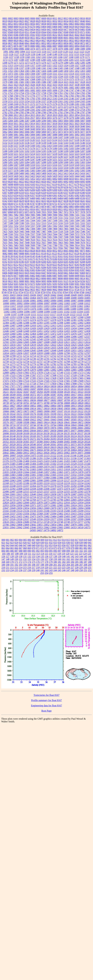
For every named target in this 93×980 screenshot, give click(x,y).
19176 (33, 414)
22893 (53, 503)
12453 (53, 331)
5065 (22, 132)
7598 (66, 237)
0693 (77, 38)
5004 (66, 121)
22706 (6, 497)
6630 (27, 201)
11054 (53, 306)
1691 (27, 90)
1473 (10, 74)
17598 (74, 381)
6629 (22, 201)
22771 (40, 500)
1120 (65, 52)
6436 (49, 198)
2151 (10, 101)
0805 (88, 38)
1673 (33, 88)
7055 (44, 212)
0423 (10, 29)
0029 (38, 21)
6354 (16, 195)
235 (16, 570)
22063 (13, 480)
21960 (13, 478)
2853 (72, 115)
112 (34, 554)
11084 (53, 309)
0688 (49, 38)
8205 (66, 262)
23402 (60, 514)
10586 (26, 301)
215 (25, 567)
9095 (44, 281)
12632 (33, 348)
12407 (13, 326)
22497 (13, 492)
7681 (10, 245)
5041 (88, 126)
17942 (6, 386)
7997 (83, 248)
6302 (66, 190)
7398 (49, 229)
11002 (60, 303)
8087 (16, 254)
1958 (44, 99)
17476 (13, 381)
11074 (26, 309)
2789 (44, 112)
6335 (55, 193)
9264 (10, 284)
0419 (77, 27)
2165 (83, 101)
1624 (22, 85)
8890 (44, 278)
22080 (26, 480)
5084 (33, 135)
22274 (47, 486)
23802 (13, 525)
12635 (53, 348)
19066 (6, 411)
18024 (47, 386)
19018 (47, 409)
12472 (53, 334)
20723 (60, 450)
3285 (16, 121)
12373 (26, 320)
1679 (60, 88)
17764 (40, 384)
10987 (74, 301)
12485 (47, 337)
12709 (13, 356)
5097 (11, 137)
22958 (19, 505)
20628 (81, 447)
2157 (44, 101)
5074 (66, 132)
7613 (49, 240)
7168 (55, 220)
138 (55, 556)
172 (21, 562)
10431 (6, 295)
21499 (40, 464)
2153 (22, 101)
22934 (81, 503)
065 (12, 548)
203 (64, 565)
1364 (22, 71)
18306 (53, 392)
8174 (27, 259)
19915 (26, 428)
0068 (10, 27)
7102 (83, 215)
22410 (26, 489)
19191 (47, 414)
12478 (87, 334)
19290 (6, 417)
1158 (16, 57)
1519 (10, 76)
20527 (6, 444)
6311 (27, 193)
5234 (49, 157)
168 (3, 562)
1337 (22, 68)
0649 (22, 38)
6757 (88, 204)
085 (8, 551)
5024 (83, 124)
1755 (27, 93)
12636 (60, 348)
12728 (87, 356)
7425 (5, 231)
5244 (16, 159)
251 (85, 570)
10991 (13, 303)
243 (51, 570)
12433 (67, 328)
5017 (49, 124)
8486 (49, 276)
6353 (10, 195)
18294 (40, 392)
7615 (60, 240)
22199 (33, 483)
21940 (87, 475)
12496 (74, 337)
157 (47, 559)
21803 (33, 469)
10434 (19, 295)
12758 (47, 361)
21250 (6, 458)
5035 (55, 126)
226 (68, 567)
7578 (5, 237)
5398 (10, 173)
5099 (16, 137)
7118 (16, 218)
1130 (33, 54)
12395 (47, 323)
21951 (6, 478)
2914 (16, 118)
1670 (16, 88)
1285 (83, 63)
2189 (16, 107)
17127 (53, 373)
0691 (66, 38)
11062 (80, 306)
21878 (81, 472)
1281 (72, 63)
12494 (67, 337)
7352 (88, 226)
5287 (38, 162)
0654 (44, 38)
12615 (6, 345)
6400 (33, 198)
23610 (6, 522)
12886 (81, 370)
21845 (33, 472)
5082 (22, 135)
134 (38, 556)
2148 (83, 99)
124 (85, 554)
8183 (66, 259)
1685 (88, 88)
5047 (22, 129)
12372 (19, 320)
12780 (40, 364)
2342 (38, 110)
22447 (53, 489)
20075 (67, 431)
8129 (77, 254)
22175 (13, 483)
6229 (55, 187)
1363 (16, 71)
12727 (80, 356)
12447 (13, 331)
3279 (72, 118)
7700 (38, 245)
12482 (26, 337)
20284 (47, 439)
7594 (44, 237)
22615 (19, 494)
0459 (60, 29)
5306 (10, 165)
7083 (22, 215)
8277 (27, 267)
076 (60, 548)
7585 (16, 237)
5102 (33, 137)
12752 (19, 361)
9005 (77, 278)
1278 (55, 63)
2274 (72, 107)
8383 (33, 270)
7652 (38, 243)
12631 (26, 348)
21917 (67, 475)
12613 (80, 342)
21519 (60, 464)
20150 (19, 436)
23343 (19, 514)
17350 (6, 378)
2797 (83, 112)
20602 (26, 447)
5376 (5, 171)
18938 (6, 409)
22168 (6, 483)
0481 (83, 29)
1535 (66, 76)
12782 (53, 364)
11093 (13, 312)
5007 (83, 121)
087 (16, 551)
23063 (40, 508)
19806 (60, 425)
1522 (27, 76)
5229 (22, 157)
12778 (26, 364)
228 (77, 567)
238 (29, 570)
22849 (26, 503)
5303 (83, 162)
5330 (44, 168)
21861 (53, 472)
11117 (53, 314)
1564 (10, 79)
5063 (10, 132)
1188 (22, 60)
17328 (74, 375)
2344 (49, 110)
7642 (16, 243)
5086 (44, 135)
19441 (47, 420)
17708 (19, 384)
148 (8, 559)
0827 (44, 41)
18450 (87, 395)
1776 (33, 96)
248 (72, 570)
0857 (72, 43)
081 (81, 548)
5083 (27, 135)
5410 (49, 173)
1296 (88, 63)
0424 (16, 29)
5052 (49, 129)
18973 (13, 409)
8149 (44, 256)
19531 (87, 420)
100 (72, 551)
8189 (88, 259)
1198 (32, 60)
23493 (67, 516)
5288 (44, 162)
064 (8, 548)
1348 (77, 68)
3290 (44, 121)
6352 (5, 195)
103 (85, 551)
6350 (88, 193)
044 (12, 545)
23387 (47, 514)
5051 (44, 129)
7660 (49, 243)
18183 (87, 389)
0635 (60, 35)
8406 (5, 273)
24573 (87, 528)
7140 (38, 218)
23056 (33, 508)
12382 (81, 320)
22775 (47, 500)
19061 (74, 409)
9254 (77, 281)
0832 (72, 41)
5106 (55, 137)
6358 (38, 195)
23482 (47, 516)
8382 (27, 270)
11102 (67, 312)
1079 (60, 49)
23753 (74, 522)
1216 (82, 60)
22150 (74, 480)
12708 (6, 356)
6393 (10, 198)
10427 (88, 292)
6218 (88, 184)
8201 (49, 262)
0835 (88, 41)
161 (64, 559)
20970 (74, 453)
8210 (5, 265)
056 (64, 545)
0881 (38, 46)
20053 (40, 431)
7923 (44, 248)
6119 (55, 184)
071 (38, 548)
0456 (44, 29)
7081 (10, 215)
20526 (87, 442)
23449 (6, 516)
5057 (72, 129)
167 (90, 559)
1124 (87, 52)
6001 (49, 179)
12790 (13, 367)
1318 (38, 65)
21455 (67, 461)
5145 (77, 143)
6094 (77, 182)
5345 (83, 168)
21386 (19, 461)
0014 (71, 18)
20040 (19, 431)
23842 (33, 525)
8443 (33, 273)
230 (85, 567)
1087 (72, 49)
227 (72, 567)
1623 (16, 85)
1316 (27, 65)
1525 (44, 76)
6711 (16, 204)
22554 (60, 492)
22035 (74, 478)
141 (68, 556)
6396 (22, 198)
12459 (6, 334)
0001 (5, 18)
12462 (26, 334)
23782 (87, 522)
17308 (53, 375)
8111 (38, 254)
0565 (49, 32)
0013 (66, 18)
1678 (55, 88)
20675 (33, 450)
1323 (60, 65)
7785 (60, 245)
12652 (81, 350)
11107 (14, 314)
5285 (33, 162)
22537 (47, 492)
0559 (38, 32)
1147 (44, 54)
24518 (81, 528)
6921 (60, 209)
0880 (33, 46)
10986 (67, 301)
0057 (38, 24)
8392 (60, 270)
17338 (81, 375)
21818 (67, 469)
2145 (66, 99)
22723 (26, 497)
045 (16, 545)
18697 (60, 400)
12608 (47, 342)
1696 (55, 90)
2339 (22, 110)
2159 (55, 101)
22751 (87, 497)
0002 (10, 18)
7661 (55, 243)
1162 (38, 57)
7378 (16, 229)
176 (38, 562)
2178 (60, 104)
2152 (16, 101)
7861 (33, 248)
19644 (74, 422)
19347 (60, 417)
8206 (72, 262)
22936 (87, 503)
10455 (81, 295)
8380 (16, 270)
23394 (53, 514)
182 (64, 562)
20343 (87, 439)
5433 (60, 176)
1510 (49, 74)
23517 (6, 519)
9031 (16, 281)
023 (12, 543)
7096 (72, 215)
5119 (27, 140)
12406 (6, 326)
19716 (13, 425)
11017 (13, 306)
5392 (77, 171)
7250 (5, 226)
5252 (60, 159)
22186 (26, 483)
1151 (66, 54)
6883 (72, 207)
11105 (86, 312)
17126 (47, 373)
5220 (60, 154)
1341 (44, 68)
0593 (38, 35)
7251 (10, 226)
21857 (47, 472)
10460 (13, 298)
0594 (44, 35)
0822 (27, 41)
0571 (83, 32)
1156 (5, 57)
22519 (33, 492)
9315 (38, 287)
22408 (19, 489)
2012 (49, 99)
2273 (66, 107)
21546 (87, 464)
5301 (72, 162)
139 (60, 556)
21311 (67, 458)
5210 (10, 154)
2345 (55, 110)
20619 (53, 447)
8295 (49, 267)
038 (77, 543)
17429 (60, 378)
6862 (27, 207)
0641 (72, 35)
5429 (55, 176)
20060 (60, 431)
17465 (81, 378)
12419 (87, 326)
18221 (6, 392)
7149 (49, 218)
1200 (43, 60)
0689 (55, 38)
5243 (10, 159)
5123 (49, 140)
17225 (13, 375)
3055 (49, 118)
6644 (10, 204)
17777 (47, 384)
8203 (55, 262)
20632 (87, 447)
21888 (19, 475)
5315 (49, 165)
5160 (33, 146)
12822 (60, 367)
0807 (5, 41)
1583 (27, 82)
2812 (16, 115)
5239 (77, 157)
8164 (77, 256)
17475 (6, 381)
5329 (38, 168)
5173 (16, 148)
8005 (88, 248)
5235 (55, 157)
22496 (6, 492)
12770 (81, 361)
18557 (53, 397)
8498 (72, 276)
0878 (27, 46)
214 (21, 567)
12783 (60, 364)
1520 (16, 76)
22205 (40, 483)
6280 (10, 190)
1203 (60, 60)
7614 (55, 240)
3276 (55, 118)
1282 (77, 63)
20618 (47, 447)
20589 (6, 447)
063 (3, 548)
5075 (72, 132)
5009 (5, 124)
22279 (60, 486)
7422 (88, 229)
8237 (71, 265)
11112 (40, 314)
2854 (77, 115)
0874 (5, 46)
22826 (87, 500)
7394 (44, 229)
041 (90, 543)
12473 (60, 334)
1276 (44, 63)
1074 (33, 49)
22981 (53, 505)
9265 (16, 284)
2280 (16, 110)
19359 (74, 417)
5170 (88, 146)
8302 (55, 267)
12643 (19, 350)
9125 (66, 281)
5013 (27, 124)
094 (47, 551)
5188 (5, 151)
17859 (53, 384)
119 (63, 554)
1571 (49, 79)
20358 (19, 442)
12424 (26, 328)
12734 (26, 359)
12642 (13, 350)
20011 (6, 431)
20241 (87, 436)
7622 (83, 240)
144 (81, 556)
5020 (66, 124)
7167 (49, 220)
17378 (13, 378)
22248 (13, 486)
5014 (33, 124)
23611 (13, 522)
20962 (67, 453)
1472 (5, 74)
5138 (38, 143)
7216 (60, 223)
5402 (33, 173)
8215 (33, 265)
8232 (66, 265)
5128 (77, 140)
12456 (74, 331)
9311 (22, 287)
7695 (22, 245)
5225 (88, 154)
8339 (66, 267)
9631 (71, 287)
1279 (60, 63)
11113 (46, 314)
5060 (83, 129)
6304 (77, 190)
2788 (38, 112)
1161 (33, 57)
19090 (47, 411)
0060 (55, 24)
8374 (88, 267)
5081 (16, 135)
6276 (77, 187)
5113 (88, 137)
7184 (77, 220)
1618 (83, 82)
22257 (26, 486)
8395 (77, 270)
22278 (53, 486)
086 (12, 551)
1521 (22, 76)
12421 (13, 328)
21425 (40, 461)
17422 (47, 378)
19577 (13, 422)
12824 (74, 367)
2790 (49, 112)
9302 (83, 284)
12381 (74, 320)
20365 (26, 442)
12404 (87, 323)
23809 (26, 525)
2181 (77, 104)
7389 (38, 229)
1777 (38, 96)
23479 (40, 516)
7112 (10, 218)
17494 (19, 381)
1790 (22, 99)
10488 (67, 298)
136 (47, 556)
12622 (53, 345)
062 (90, 545)
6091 (60, 182)
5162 (44, 146)
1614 (60, 82)
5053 (55, 129)
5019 (60, 124)
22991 (67, 505)
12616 (13, 345)
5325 (16, 168)
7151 (60, 218)
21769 (13, 469)
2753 (77, 110)
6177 (71, 184)
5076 (77, 132)
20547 (40, 444)
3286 (22, 121)
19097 (53, 411)
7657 (44, 243)
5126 (66, 140)
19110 (67, 411)
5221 (66, 154)
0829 (55, 41)
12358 (19, 317)
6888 (5, 209)
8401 (88, 270)
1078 (55, 49)
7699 (33, 245)
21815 (60, 469)
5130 (82, 140)
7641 (10, 243)
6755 (77, 204)
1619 (88, 82)
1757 (38, 93)
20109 (26, 433)
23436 (87, 514)
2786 (27, 112)
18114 (60, 389)
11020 (33, 306)
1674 (38, 88)
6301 (60, 190)
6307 (5, 193)
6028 (55, 182)
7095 (66, 215)
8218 (49, 265)
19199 (53, 414)
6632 (38, 201)
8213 (21, 265)
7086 (38, 215)
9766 (76, 292)
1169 (77, 57)
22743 (74, 497)
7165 (38, 220)
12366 (67, 317)
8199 (38, 262)
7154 (77, 218)
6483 (55, 198)
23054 (26, 508)
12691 (53, 353)
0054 (22, 24)
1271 (16, 63)
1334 (5, 68)
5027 (10, 126)
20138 (87, 433)
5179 (49, 148)
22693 (81, 494)
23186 (47, 511)
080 (77, 548)
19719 (19, 425)
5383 (33, 171)
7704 (44, 245)
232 (3, 570)
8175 (33, 259)
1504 (33, 74)
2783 (10, 112)
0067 (5, 27)
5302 (77, 162)
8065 (66, 251)
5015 (38, 124)
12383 (87, 320)
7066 (55, 212)
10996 (40, 303)
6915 (27, 209)
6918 (44, 209)
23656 (19, 522)
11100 (53, 312)
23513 (87, 516)
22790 (60, 500)
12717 (46, 356)
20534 (26, 444)
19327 (40, 417)
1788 (10, 99)
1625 (27, 85)
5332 (55, 168)
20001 (81, 428)
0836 (5, 43)
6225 (33, 187)
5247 (33, 159)
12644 (26, 350)
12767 (60, 361)
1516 (83, 74)
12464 (33, 334)
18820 (81, 403)
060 (81, 545)
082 (85, 548)
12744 (60, 359)
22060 (6, 480)
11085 (60, 309)
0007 (38, 18)
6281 (16, 190)
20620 (60, 447)
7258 (38, 226)
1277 (49, 63)
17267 (33, 375)
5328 (33, 168)
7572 (77, 234)
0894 (77, 46)
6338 (71, 193)
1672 (27, 88)
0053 (16, 24)
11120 (66, 314)
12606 (33, 342)
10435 (26, 295)
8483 (38, 276)
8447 (44, 273)
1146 (38, 54)
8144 (27, 256)
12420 (6, 328)
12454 (60, 331)
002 (12, 540)
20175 (40, 436)
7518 (60, 231)
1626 (33, 85)
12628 (6, 348)
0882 (44, 46)
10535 (19, 301)
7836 (88, 245)
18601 (81, 397)
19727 (26, 425)
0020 (10, 21)
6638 (66, 201)
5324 (10, 168)
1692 (33, 90)
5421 (22, 176)
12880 (40, 370)
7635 (5, 243)
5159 (27, 146)
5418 (5, 176)
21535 (81, 464)
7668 (77, 243)
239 (34, 570)
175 (34, 562)
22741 (67, 497)
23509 (81, 516)
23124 (19, 511)
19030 (53, 409)
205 (72, 565)
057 (68, 545)
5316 (55, 165)
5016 (44, 124)
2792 (60, 112)
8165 (83, 256)
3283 (5, 121)
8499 (77, 276)
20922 (40, 453)
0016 (83, 18)
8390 (49, 270)
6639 (72, 201)
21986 (53, 478)
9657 (38, 290)
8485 (44, 276)
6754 (71, 204)
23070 (53, 508)
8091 (27, 254)
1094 (22, 52)
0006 (33, 18)
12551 (53, 339)
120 (68, 554)
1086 (66, 49)
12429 (47, 328)
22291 (67, 486)
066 (16, 548)
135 (42, 556)
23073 (67, 508)
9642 (5, 290)
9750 (10, 292)
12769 (74, 361)
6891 (16, 209)
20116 (40, 433)
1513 (66, 74)
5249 (44, 159)
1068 (27, 49)
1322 (55, 65)
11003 (67, 303)
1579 (5, 82)
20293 (53, 439)
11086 (67, 309)
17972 (19, 386)
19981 (60, 428)
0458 (55, 29)
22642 (40, 494)
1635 (66, 85)
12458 (87, 331)
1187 (16, 60)
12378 (53, 320)
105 (4, 554)
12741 (47, 359)
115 (46, 554)
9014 (83, 278)
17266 (26, 375)
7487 (44, 231)
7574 (83, 234)
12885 (74, 370)
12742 (53, 359)
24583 (33, 530)
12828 (13, 370)
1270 (10, 63)
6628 (16, 201)
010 (47, 540)
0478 (72, 29)
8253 (10, 267)
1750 (88, 90)
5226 (5, 157)
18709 (67, 400)
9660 (49, 290)
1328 (83, 65)
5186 (83, 148)
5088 (55, 135)
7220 (71, 223)
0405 (49, 27)
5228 (16, 157)
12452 (47, 331)
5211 (16, 154)
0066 (88, 24)
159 (55, 559)
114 (42, 554)
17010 (19, 373)
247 (68, 570)
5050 (38, 129)
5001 (49, 121)
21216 (87, 456)
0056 (33, 24)
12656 (19, 353)
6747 (33, 204)
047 (25, 545)
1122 (76, 52)
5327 (27, 168)
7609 (27, 240)
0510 (22, 32)
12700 (67, 353)
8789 (16, 278)
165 (81, 559)
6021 (16, 182)
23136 (26, 511)
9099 (55, 281)
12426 (33, 328)
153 (29, 559)
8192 (5, 262)
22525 (40, 492)
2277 (88, 107)
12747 (74, 359)
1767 (5, 96)
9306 (16, 287)
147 (3, 559)
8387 (44, 270)
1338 (27, 68)
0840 (22, 43)
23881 (81, 525)
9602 (60, 287)
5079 (5, 135)
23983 (60, 528)
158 (51, 559)
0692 (72, 38)
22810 (81, 500)
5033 (44, 126)
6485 (66, 198)
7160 (22, 220)
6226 (38, 187)
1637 (72, 85)
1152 (71, 54)
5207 (83, 151)
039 (81, 543)
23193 (53, 511)
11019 (26, 306)
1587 (49, 82)
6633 (44, 201)
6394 (16, 198)
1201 (49, 60)
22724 (33, 497)
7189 (16, 223)
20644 (13, 450)
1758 (44, 93)
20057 (46, 431)
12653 (87, 350)
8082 (5, 254)
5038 (72, 126)
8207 (77, 262)
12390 (33, 323)
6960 (83, 209)
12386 (19, 323)
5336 (72, 168)
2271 (55, 107)
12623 (60, 345)
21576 (13, 467)
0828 (49, 41)
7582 (10, 237)
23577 (53, 519)
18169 (80, 389)
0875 (10, 46)
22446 (47, 489)
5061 (88, 129)
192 (16, 565)
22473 (60, 489)
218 (38, 567)
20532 (19, 444)
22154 (80, 480)
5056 (66, 129)
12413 (53, 326)
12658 (33, 353)
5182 (66, 148)
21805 (40, 469)
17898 (74, 384)
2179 (66, 104)
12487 (53, 337)
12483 (33, 337)
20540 (33, 444)
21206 (80, 456)
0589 (22, 35)
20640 (6, 450)
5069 (44, 132)
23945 (26, 528)
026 (25, 543)
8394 (72, 270)
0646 (10, 38)
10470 (40, 298)
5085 (38, 135)
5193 (33, 151)
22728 (47, 497)
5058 (77, 129)
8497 (66, 276)
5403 (38, 173)
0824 (38, 41)
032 (51, 543)
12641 (6, 350)
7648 (27, 243)
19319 (33, 417)
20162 (26, 436)
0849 (33, 43)
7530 (66, 231)
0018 (88, 18)
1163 (44, 57)
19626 (60, 422)
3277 (60, 118)
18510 (33, 397)
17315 (60, 375)
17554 (60, 381)
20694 (40, 450)
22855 (33, 503)
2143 (55, 99)
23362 (33, 514)
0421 (88, 27)
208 (85, 565)
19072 (19, 411)
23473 (33, 516)
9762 (54, 292)
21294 (47, 458)
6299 (49, 190)
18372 (33, 395)
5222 (71, 154)
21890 (26, 475)
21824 (74, 469)
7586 (22, 237)
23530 (19, 519)
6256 (66, 187)
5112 (83, 137)
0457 (49, 29)
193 (21, 565)
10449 (74, 295)
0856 (66, 43)
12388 (26, 323)
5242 (5, 159)
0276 (33, 27)
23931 (6, 528)
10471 (47, 298)
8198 (33, 262)
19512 (81, 420)
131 (25, 556)
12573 (81, 339)
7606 (16, 240)
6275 (72, 187)
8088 (22, 254)
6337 (66, 193)
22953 (6, 505)
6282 (22, 190)
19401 (19, 420)
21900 (40, 475)
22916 (67, 503)
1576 (77, 79)
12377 (47, 320)
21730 (81, 467)
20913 (33, 453)
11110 (27, 314)
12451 (40, 331)
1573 (60, 79)
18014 (40, 386)
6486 (72, 198)
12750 (6, 361)
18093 (26, 389)
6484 (60, 198)
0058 (44, 24)
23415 (74, 514)
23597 (74, 519)
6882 (66, 207)
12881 (47, 370)
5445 (83, 176)
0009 (44, 18)
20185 (47, 436)
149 (12, 559)
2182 (83, 104)
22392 (13, 489)
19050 (67, 409)
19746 (40, 425)
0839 (16, 43)
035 (64, 543)
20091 (87, 431)
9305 (10, 287)
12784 (67, 364)
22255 (19, 486)
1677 (49, 88)
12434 (74, 328)
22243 (6, 486)
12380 (67, 320)
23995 (67, 528)
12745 (67, 359)
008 (38, 540)
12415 (60, 326)
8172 (16, 259)
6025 (38, 182)
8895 (49, 278)
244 (55, 570)
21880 (6, 475)
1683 (77, 88)
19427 (40, 420)
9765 (71, 292)
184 (72, 562)
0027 (27, 21)
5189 (10, 151)
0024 (16, 21)
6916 (33, 209)
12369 (87, 317)
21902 (47, 475)
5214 (33, 154)
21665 (33, 467)
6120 (60, 184)
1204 (66, 60)
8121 (49, 254)
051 (42, 545)
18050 (67, 386)
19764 (53, 425)
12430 (53, 328)
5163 (49, 146)
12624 (67, 345)
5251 (55, 159)
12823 (67, 367)
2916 (27, 118)
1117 (49, 52)
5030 (27, 126)
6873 (38, 207)
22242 (87, 483)
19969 (40, 428)
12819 (40, 367)
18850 (26, 406)
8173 (22, 259)
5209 (5, 154)
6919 (49, 209)
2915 (22, 118)
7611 (38, 240)
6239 (60, 187)
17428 (53, 378)
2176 (55, 104)
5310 (33, 165)
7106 (88, 215)
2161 (60, 101)
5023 (77, 124)
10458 (6, 298)
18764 (33, 403)
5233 (44, 157)
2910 (83, 115)
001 (8, 540)
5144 (72, 143)
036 (68, 543)
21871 (67, 472)
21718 (74, 467)
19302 (19, 417)
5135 (22, 143)
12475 (67, 334)
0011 (55, 18)
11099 (47, 312)
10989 (87, 301)
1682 (72, 88)
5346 (88, 168)
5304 (88, 162)
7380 (22, 229)
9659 (44, 290)
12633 (40, 348)
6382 (77, 195)
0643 (83, 35)
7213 (44, 223)
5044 (5, 129)
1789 (16, 99)
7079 (88, 212)
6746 (27, 204)
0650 (27, 38)
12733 (19, 359)
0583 (10, 35)
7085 (33, 215)
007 (34, 540)
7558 (38, 234)
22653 (47, 494)
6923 (72, 209)
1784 (77, 96)
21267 (13, 458)
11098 (40, 312)
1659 (83, 85)
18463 (13, 397)
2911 (88, 115)
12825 (81, 367)
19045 (60, 409)
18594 (74, 397)
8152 (55, 256)
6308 (10, 193)
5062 (5, 132)
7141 (44, 218)
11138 (86, 314)
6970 (16, 212)
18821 (87, 403)
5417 (88, 173)
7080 (5, 215)
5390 (66, 171)
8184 (72, 259)
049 (34, 545)
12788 (6, 367)
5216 (44, 154)
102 (81, 551)
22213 (53, 483)
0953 (88, 46)
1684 (83, 88)
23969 (53, 528)
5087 (49, 135)
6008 (66, 179)
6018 (88, 179)
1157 (11, 57)
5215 (38, 154)
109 (21, 554)
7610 (33, 240)
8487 (55, 276)
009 (42, 540)
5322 (88, 165)
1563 (5, 79)
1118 (55, 52)
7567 (60, 234)
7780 (55, 245)
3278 (66, 118)
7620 (77, 240)
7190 (22, 223)
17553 (53, 381)
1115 (39, 52)
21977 (40, 478)
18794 (53, 403)
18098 (40, 389)
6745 (21, 204)
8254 (16, 267)
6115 (44, 184)
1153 (77, 54)
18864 (53, 406)
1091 (6, 52)
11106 (7, 314)
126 (3, 556)
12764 (53, 361)
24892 (53, 530)
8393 (66, 270)
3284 (10, 121)
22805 (74, 500)
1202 (54, 60)
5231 (33, 157)
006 (29, 540)
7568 (66, 234)
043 (8, 545)
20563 (60, 444)
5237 (66, 157)
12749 (87, 359)
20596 (19, 447)
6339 (77, 193)
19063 (81, 409)
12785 (74, 364)
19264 (80, 414)
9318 (44, 287)
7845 (10, 248)
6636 (55, 201)
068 (25, 548)
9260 (5, 284)
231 (90, 567)
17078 (40, 373)
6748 (38, 204)
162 (68, 559)
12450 (33, 331)
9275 (33, 284)
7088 (44, 215)
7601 (83, 237)
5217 (49, 154)
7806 (72, 245)
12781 (47, 364)
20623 (67, 447)
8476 (10, 276)
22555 (67, 492)
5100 (22, 137)
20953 (60, 453)
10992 (20, 303)
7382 (27, 229)
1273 (27, 63)
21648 (19, 467)
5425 (44, 176)
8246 (83, 265)
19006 (26, 409)
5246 (27, 159)
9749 (4, 292)
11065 (6, 309)
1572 (55, 79)
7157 (5, 220)
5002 (55, 121)
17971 (13, 386)
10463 (26, 298)
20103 (13, 433)
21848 (40, 472)
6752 (60, 204)
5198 (60, 151)
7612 (44, 240)
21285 (26, 458)
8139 (10, 256)
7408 (72, 229)
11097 (33, 312)
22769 (33, 500)
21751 (87, 467)
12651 (74, 350)
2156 (38, 101)
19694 (87, 422)
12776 (19, 364)
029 (38, 543)
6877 (49, 207)
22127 (67, 480)
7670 (83, 243)
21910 (60, 475)
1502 (22, 74)
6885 (83, 207)
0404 (44, 27)
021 (3, 543)
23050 (19, 508)
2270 (49, 107)
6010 (72, 179)
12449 (26, 331)
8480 (22, 276)
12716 (40, 356)
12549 (40, 339)
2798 (88, 112)
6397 (27, 198)
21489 (26, 464)
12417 (74, 326)
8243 (77, 265)
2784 (16, 112)
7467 (38, 231)
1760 (55, 93)
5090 (66, 135)
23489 (60, 516)
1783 (72, 96)
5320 (77, 165)
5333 (60, 168)
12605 (26, 342)
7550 (10, 234)
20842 (6, 453)
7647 (22, 243)
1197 (27, 60)
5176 (33, 148)
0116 (22, 27)
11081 (40, 309)
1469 (88, 71)
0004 (22, 18)
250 (81, 570)
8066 (72, 251)
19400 (13, 420)
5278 (83, 159)
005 (25, 540)
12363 (47, 317)
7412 (77, 229)
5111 (77, 137)
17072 (33, 373)
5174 (22, 148)
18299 (47, 392)
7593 (38, 237)
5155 (5, 146)
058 (72, 545)
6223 (22, 187)
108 (17, 554)
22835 (13, 503)
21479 (6, 464)
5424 (38, 176)
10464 (33, 298)
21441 (60, 461)
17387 (26, 378)
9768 (82, 292)
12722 (53, 356)
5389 (60, 171)
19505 (74, 420)
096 (55, 551)
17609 (81, 381)
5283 (22, 162)
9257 (88, 281)
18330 (87, 392)
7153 (71, 218)
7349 (83, 226)
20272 (33, 439)
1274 (33, 63)
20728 (67, 450)
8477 (16, 276)
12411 (40, 326)
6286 (44, 190)
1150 (60, 54)
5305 (5, 165)
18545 (40, 397)
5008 (88, 121)
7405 (66, 229)
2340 (27, 110)
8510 (88, 276)
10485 (60, 298)
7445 (22, 231)
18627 (6, 400)
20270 (26, 439)
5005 (72, 121)
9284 (38, 284)
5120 (32, 140)
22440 (40, 489)
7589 (33, 237)
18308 (60, 392)
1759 (49, 93)
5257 (77, 159)
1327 (77, 65)
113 (38, 554)
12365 (60, 317)
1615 (66, 82)
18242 (19, 392)
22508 (19, 492)
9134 (72, 281)
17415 (40, 378)
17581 (67, 381)
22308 (81, 486)
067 (21, 548)
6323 (33, 193)
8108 (33, 254)
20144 (6, 436)
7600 (77, 237)
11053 (46, 306)
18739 (6, 403)
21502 (53, 464)
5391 (72, 171)
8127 (71, 254)
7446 (27, 231)
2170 (22, 104)
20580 (87, 444)
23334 (6, 514)
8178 (44, 259)
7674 (5, 245)
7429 (16, 231)
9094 (38, 281)
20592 (13, 447)
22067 (19, 480)
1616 (72, 82)
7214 (49, 223)
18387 (53, 395)
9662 (55, 290)
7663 (60, 243)
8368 (72, 267)
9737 (83, 290)
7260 (44, 226)
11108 (20, 314)
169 (8, 562)
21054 (27, 456)
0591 (27, 35)
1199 (38, 60)
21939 (81, 475)
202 (60, 565)
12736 (33, 359)
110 (25, 554)
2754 (83, 110)
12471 (47, 334)
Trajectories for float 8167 (47, 695)
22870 (40, 503)
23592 (60, 519)
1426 (44, 71)
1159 (22, 57)
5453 (38, 179)
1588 (55, 82)
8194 (16, 262)
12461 (19, 334)
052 (47, 545)
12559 (74, 339)
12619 (33, 345)
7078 (83, 212)
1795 (38, 99)
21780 (19, 469)
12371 (13, 320)
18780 (47, 403)
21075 (33, 456)
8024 (27, 251)
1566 (22, 79)
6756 (83, 204)
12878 (26, 370)
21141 (60, 456)
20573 (74, 444)
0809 (10, 41)
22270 (40, 486)
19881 (19, 428)
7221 (77, 223)
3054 (44, 118)
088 (21, 551)
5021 (71, 124)
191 (12, 565)
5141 (55, 143)
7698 (27, 245)
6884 (77, 207)
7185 (83, 220)
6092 (66, 182)
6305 (83, 190)
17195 (6, 375)
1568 (33, 79)
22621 (26, 494)
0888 (60, 46)
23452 (13, 516)
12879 (33, 370)
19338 (47, 417)
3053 (38, 118)
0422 (5, 29)
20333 (74, 439)
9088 (22, 281)
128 (12, 556)
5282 (16, 162)
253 (42, 573)
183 (68, 562)
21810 (47, 469)
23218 (60, 511)
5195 (44, 151)
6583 (10, 201)
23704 (33, 522)
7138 (27, 218)
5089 (60, 135)
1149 (55, 54)
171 (16, 562)
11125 (79, 314)
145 (85, 556)
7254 (27, 226)
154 (34, 559)
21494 (33, 464)
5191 (22, 151)
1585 (38, 82)
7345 (77, 226)
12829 (19, 370)
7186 (88, 220)
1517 (88, 74)
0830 (60, 41)
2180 (72, 104)
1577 (83, 79)
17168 (74, 373)
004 (21, 540)
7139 (33, 218)
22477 (74, 489)
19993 (67, 428)
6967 (5, 212)
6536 (83, 198)
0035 (72, 21)
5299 (60, 162)
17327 (67, 375)
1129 (27, 54)
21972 (26, 478)
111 (30, 554)
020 (90, 540)
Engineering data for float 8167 (46, 706)
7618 (66, 240)
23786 (6, 525)
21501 (47, 464)
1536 (72, 76)
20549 (47, 444)
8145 (33, 256)
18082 (19, 389)
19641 (67, 422)
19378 (87, 417)
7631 (88, 240)
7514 (55, 231)
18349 (13, 395)
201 (55, 565)
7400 (55, 229)
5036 (60, 126)
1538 (83, 76)
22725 (40, 497)
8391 (55, 270)
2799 (5, 115)
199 (47, 565)
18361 (19, 395)
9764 (65, 292)
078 (68, 548)
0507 (5, 32)
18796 (60, 403)
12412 (46, 326)
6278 (88, 187)
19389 (6, 420)
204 (68, 565)
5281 (10, 162)
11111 (33, 314)
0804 (83, 38)
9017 (88, 278)
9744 (88, 290)
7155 (83, 218)
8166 (88, 256)
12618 (26, 345)
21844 (26, 472)
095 (51, 551)
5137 (33, 143)
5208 (88, 151)
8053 (60, 251)
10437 (40, 295)
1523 (33, 76)
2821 (66, 115)
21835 (6, 472)
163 (72, 559)
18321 (74, 392)
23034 (87, 505)
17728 (33, 384)
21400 (26, 461)
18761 (26, 403)
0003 (16, 18)
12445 (87, 328)
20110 (33, 433)
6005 (60, 179)
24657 (40, 530)
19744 (33, 425)
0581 (88, 32)
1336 (16, 68)
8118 (44, 254)
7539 (72, 231)
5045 (10, 129)
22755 (13, 500)
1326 (72, 65)
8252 (5, 267)
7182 (66, 220)
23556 (40, 519)
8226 (60, 265)
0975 (10, 49)
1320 (44, 65)
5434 (66, 176)
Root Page (46, 711)
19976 (53, 428)
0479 (77, 29)
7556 (27, 234)
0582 (5, 35)
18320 (67, 392)
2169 (16, 104)
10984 (53, 301)
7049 (38, 212)
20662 (26, 450)
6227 (44, 187)
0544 (33, 32)
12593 (13, 342)
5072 (55, 132)
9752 (15, 292)
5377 (10, 171)
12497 (81, 337)
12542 (19, 339)
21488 (19, 464)
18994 (19, 409)
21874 (74, 472)
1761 (60, 93)
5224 (83, 154)
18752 (13, 403)
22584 (6, 494)
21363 (87, 458)
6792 (5, 207)
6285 (38, 190)
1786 (88, 96)
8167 (5, 259)
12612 (74, 342)
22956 (13, 505)
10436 (33, 295)
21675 (53, 467)
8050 (49, 251)
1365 (27, 71)
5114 (5, 140)
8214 (27, 265)
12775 (13, 364)
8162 (66, 256)
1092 (11, 52)
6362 (60, 195)
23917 (87, 525)
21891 (33, 475)
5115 (10, 140)
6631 (33, 201)
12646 (40, 350)
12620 (40, 345)
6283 (27, 190)
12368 (81, 317)
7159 (16, 220)
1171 (87, 57)
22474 (67, 489)
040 (85, 543)
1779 (49, 96)
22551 (53, 492)
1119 (60, 52)
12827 (6, 370)
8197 (27, 262)
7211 (33, 223)
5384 (38, 171)
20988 (87, 453)
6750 (49, 204)
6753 (66, 204)
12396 (53, 323)
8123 (55, 254)
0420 (83, 27)
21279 (19, 458)
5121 (38, 140)
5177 (38, 148)
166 (85, 559)
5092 (77, 135)
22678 (67, 494)
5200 (72, 151)
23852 (47, 525)
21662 (26, 467)
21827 (80, 469)
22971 (33, 505)
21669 (40, 467)
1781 (60, 96)
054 (55, 545)
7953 (55, 248)
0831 (66, 41)
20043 (26, 431)
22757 (19, 500)
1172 (5, 60)
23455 (19, 516)
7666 (72, 243)
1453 (83, 71)
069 (29, 548)
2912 (5, 118)
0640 (66, 35)
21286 (33, 458)
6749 (44, 204)
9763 (60, 292)
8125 (60, 254)
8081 (88, 251)
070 (34, 548)
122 (76, 554)
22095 (47, 480)
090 (29, 551)
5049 (33, 129)
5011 (16, 124)
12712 (26, 356)
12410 (33, 326)
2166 (88, 101)
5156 (10, 146)
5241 (88, 157)
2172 (33, 104)
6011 (77, 179)
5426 (49, 176)
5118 (21, 140)
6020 (10, 182)
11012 (87, 303)
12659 (40, 353)
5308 (22, 165)
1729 (60, 90)
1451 (72, 71)
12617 (19, 345)
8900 (71, 278)
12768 (67, 361)
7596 (55, 237)
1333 (88, 65)
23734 (53, 522)
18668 (40, 400)
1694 (44, 90)
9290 (44, 284)
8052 (55, 251)
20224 (74, 436)
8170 (10, 259)
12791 (19, 367)
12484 (40, 337)
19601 (33, 422)
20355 (13, 442)
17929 (87, 384)
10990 (6, 303)
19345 (53, 417)
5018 (55, 124)
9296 (66, 284)
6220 (10, 187)
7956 (60, 248)
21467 (81, 461)
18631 (13, 400)
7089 (49, 215)
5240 (83, 157)
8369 (77, 267)
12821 (53, 367)
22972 (40, 505)
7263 (60, 226)
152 (25, 559)
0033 (60, 21)
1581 (16, 82)
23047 (6, 508)
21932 (74, 475)
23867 (67, 525)
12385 (13, 323)
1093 (17, 52)
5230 (27, 157)
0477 (66, 29)
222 (55, 567)
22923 (74, 503)
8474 (5, 276)
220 (46, 567)
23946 (33, 528)
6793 (10, 207)
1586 (44, 82)
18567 (60, 397)
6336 (60, 193)
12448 (19, 331)
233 (8, 570)
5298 (55, 162)
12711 (19, 356)
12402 (81, 323)
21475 (87, 461)
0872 (83, 43)
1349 (83, 68)
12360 (26, 317)
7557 (33, 234)
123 (81, 554)
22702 (87, 494)
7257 (33, 226)
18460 (6, 397)
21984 (47, 478)
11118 (59, 314)
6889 (10, 209)
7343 (72, 226)
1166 (60, 57)
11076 (33, 309)
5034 (49, 126)
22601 (13, 494)
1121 (71, 52)
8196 (22, 262)
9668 (66, 290)
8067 (77, 251)
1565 (16, 79)
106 (8, 554)
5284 (27, 162)
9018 (5, 281)
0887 (55, 46)
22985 (60, 505)
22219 (67, 483)
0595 (49, 35)
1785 (83, 96)
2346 (60, 110)
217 (33, 567)
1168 (71, 57)
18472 (19, 397)
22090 (40, 480)
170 (12, 562)
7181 (60, 220)
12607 (40, 342)
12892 (13, 373)
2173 (38, 104)
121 (72, 554)
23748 (60, 522)
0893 (72, 46)
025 (21, 543)
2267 (33, 107)
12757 (40, 361)
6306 (88, 190)
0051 (5, 24)
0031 (49, 21)
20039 (12, 431)
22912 (60, 503)
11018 (20, 306)
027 (29, 543)
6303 (72, 190)
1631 (44, 85)
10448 (67, 295)
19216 (67, 414)
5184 (77, 148)
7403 (60, 229)
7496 (49, 231)
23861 (60, 525)
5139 (44, 143)
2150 (5, 101)
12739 (40, 359)
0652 (38, 38)
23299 (81, 511)
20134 (60, 433)
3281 (83, 118)
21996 (60, 478)
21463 (74, 461)
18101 (47, 389)
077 (64, 548)
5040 (83, 126)
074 (51, 548)
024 (16, 543)
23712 (40, 522)
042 (3, 545)
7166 (44, 220)
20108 (19, 433)
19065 (87, 409)
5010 (10, 124)
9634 (83, 287)
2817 (44, 115)
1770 (22, 96)
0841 (27, 43)
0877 (22, 46)
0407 (60, 27)
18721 (74, 400)
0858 (77, 43)
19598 (26, 422)
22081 (33, 480)
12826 (87, 367)
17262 (19, 375)
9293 (55, 284)
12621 (47, 345)
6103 (33, 184)
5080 (10, 135)
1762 (66, 93)
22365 (87, 486)
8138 (5, 256)
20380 (40, 442)
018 (81, 540)
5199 (66, 151)
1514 (71, 74)
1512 (60, 74)
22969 (26, 505)
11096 (27, 312)
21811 (53, 469)
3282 (88, 118)
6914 (22, 209)
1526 (49, 76)
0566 (55, 32)
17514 (26, 381)
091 (34, 551)
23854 (53, 525)
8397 (83, 270)
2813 (22, 115)
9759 (43, 292)
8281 (38, 267)
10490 (74, 298)
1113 (28, 52)
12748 (81, 359)
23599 (81, 519)
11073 (20, 309)
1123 (82, 52)
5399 (16, 173)
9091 (27, 281)
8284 (44, 267)
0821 (22, 41)
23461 (26, 516)
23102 (6, 511)
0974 (5, 49)
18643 (19, 400)
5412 (60, 173)
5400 (22, 173)
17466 (87, 378)
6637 (60, 201)
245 (60, 570)
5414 (71, 173)
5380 (22, 171)
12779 (33, 364)
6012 (83, 179)
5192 (27, 151)
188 (90, 562)
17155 (67, 373)
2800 (10, 115)
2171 (27, 104)
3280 (77, 118)
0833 (77, 41)
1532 (55, 76)
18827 (13, 406)
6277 (83, 187)
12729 (6, 359)
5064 (16, 132)
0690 (60, 38)
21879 (87, 472)
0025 (22, 21)
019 (85, 540)
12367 (74, 317)
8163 (72, 256)
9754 (21, 292)
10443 (60, 295)
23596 (67, 519)
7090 (55, 215)
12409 (26, 326)
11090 (80, 309)
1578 (88, 79)
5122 (43, 140)
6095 (83, 182)
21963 (19, 478)
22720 (19, 497)
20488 (60, 442)
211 (8, 567)
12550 (47, 339)
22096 (53, 480)
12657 (26, 353)
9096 (49, 281)
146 (90, 556)
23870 (74, 525)
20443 (47, 442)
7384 (33, 229)
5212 (21, 154)
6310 (22, 193)
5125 (60, 140)
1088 (77, 49)
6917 (38, 209)
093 (42, 551)
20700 (47, 450)
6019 (5, 182)
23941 (13, 528)
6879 (55, 207)
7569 (72, 234)
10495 (87, 298)
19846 (81, 425)
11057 (67, 306)
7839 (5, 248)
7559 (44, 234)
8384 (38, 270)
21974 (33, 478)
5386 (49, 171)
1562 (88, 76)
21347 (80, 458)
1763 (72, 93)
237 (25, 570)
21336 (74, 458)
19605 (40, 422)
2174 (44, 104)
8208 (83, 262)
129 (16, 556)
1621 (5, 85)
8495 (60, 276)
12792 (26, 367)
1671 (22, 88)
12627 (87, 345)
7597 (60, 237)
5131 (88, 140)
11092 (7, 312)
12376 (40, 320)
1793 (33, 99)
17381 (19, 378)
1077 (49, 49)
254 (47, 573)
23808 (19, 525)
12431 (60, 328)
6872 (33, 207)
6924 (77, 209)
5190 (16, 151)
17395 (33, 378)
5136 (27, 143)
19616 (53, 422)
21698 (67, 467)
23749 (67, 522)
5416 (83, 173)
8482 (33, 276)
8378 (10, 270)
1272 (22, 63)
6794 (16, 207)
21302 (60, 458)
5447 (5, 179)
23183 (40, 511)
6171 (66, 184)
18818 (74, 403)
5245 (22, 159)
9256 (83, 281)
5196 (49, 151)
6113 (38, 184)
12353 (13, 317)
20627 (74, 447)
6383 (83, 195)
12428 (40, 328)
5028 (16, 126)
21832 (87, 469)
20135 (67, 433)
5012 (21, 124)
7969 (72, 248)
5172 (10, 148)
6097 (5, 184)
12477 (81, 334)
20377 (33, 442)
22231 (74, 483)
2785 (22, 112)
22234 (81, 483)
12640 (87, 348)
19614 (47, 422)
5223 (77, 154)
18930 (87, 406)
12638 (74, 348)
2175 (49, 104)
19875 (6, 428)
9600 (55, 287)
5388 (55, 171)
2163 (72, 101)
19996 (74, 428)
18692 (53, 400)
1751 (5, 93)
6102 (27, 184)
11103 (73, 312)
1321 (49, 65)
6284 (33, 190)
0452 (22, 29)
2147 (77, 99)
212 (12, 567)
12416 (67, 326)
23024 (74, 505)
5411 (55, 173)
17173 (81, 373)
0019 (5, 21)
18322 (81, 392)
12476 (74, 334)
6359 (44, 195)
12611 (67, 342)
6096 (88, 182)
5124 (55, 140)
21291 (40, 458)
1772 (27, 96)
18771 (40, 403)
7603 (88, 237)
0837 (10, 43)
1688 (16, 90)
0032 (55, 21)
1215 (77, 60)
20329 (67, 439)
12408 (19, 326)
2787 (33, 112)
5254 (66, 159)
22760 (26, 500)
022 (8, 543)
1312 (5, 65)
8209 (88, 262)
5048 (27, 129)
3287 (27, 121)
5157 (16, 146)
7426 (10, 231)
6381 (72, 195)
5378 (16, 171)
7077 (77, 212)
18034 (60, 386)
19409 (26, 420)
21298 (53, 458)
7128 (21, 218)
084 (3, 551)
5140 (49, 143)
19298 (13, 417)
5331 (49, 168)
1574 (66, 79)
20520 (81, 442)
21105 (40, 456)
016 (72, 540)
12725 (74, 356)
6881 (60, 207)
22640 (33, 494)
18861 (40, 406)
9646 (16, 290)
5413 (66, 173)
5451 (27, 179)
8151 (49, 256)
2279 (10, 110)
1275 (38, 63)
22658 (53, 494)
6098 (11, 184)
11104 (80, 312)
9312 (27, 287)
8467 (77, 273)
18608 (87, 397)
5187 (88, 148)
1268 (5, 63)
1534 (60, 76)
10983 (47, 301)
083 (90, 548)
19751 (47, 425)
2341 (33, 110)
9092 (33, 281)
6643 (5, 204)
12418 (80, 326)
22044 (81, 478)
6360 (49, 195)
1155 (87, 54)
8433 (22, 273)
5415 (77, 173)
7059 (49, 212)
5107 (61, 137)
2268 (38, 107)
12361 (33, 317)
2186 (88, 104)
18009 (26, 386)
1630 (38, 85)
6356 (27, 195)
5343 (77, 168)
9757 (32, 292)
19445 (60, 420)
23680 (26, 522)
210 (3, 567)
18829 (19, 406)
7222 (83, 223)
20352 (6, 442)
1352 (10, 71)
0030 (44, 21)
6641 (83, 201)
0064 (77, 24)
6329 (44, 193)
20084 (80, 431)
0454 (33, 29)
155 (38, 559)
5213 (27, 154)
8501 (83, 276)
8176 (38, 259)
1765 (83, 93)
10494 (81, 298)
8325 (60, 267)
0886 (49, 46)
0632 (55, 35)
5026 (5, 126)
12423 (19, 328)
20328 (60, 439)
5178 (44, 148)
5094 (88, 135)
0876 (16, 46)
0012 (60, 18)
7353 (5, 229)
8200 (44, 262)
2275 (77, 107)
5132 (5, 143)
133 (34, 556)
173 (25, 562)
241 (42, 570)
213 (16, 567)
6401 (38, 198)
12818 (33, 367)
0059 (49, 24)
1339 (33, 68)
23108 (13, 511)
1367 (38, 71)
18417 (74, 395)
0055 (27, 24)
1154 (82, 54)
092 (38, 551)
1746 (66, 90)
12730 (13, 359)
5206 (77, 151)
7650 (33, 243)
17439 (74, 378)
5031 (33, 126)
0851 (38, 43)
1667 (88, 85)
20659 (19, 450)
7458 (33, 231)
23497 (74, 516)
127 (8, 556)
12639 (81, 348)
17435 (67, 378)
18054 (74, 386)
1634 (60, 85)
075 (55, 548)
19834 (67, 425)
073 (47, 548)
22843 (19, 503)
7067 (60, 212)
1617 (77, 82)
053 (51, 545)
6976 (33, 212)
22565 (81, 492)
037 (72, 543)
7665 (66, 243)
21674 (47, 467)
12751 (13, 361)
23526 (13, 519)
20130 (46, 433)
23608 (87, 519)
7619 (71, 240)
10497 (6, 301)
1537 (77, 76)
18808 (67, 403)
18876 (60, 406)
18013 (33, 386)
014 (64, 540)
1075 (38, 49)
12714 (33, 356)
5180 (55, 148)
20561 (53, 444)
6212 (82, 184)
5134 (16, 143)
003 (16, 540)
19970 (47, 428)
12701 (74, 353)
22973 (47, 505)
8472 (88, 273)
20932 (53, 453)
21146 (73, 456)
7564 (55, 234)
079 (72, 548)
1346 (66, 68)
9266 (22, 284)
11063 (87, 306)
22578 (87, 492)
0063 (72, 24)
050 (38, 545)
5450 (22, 179)
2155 (33, 101)
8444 (38, 273)
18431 (81, 395)
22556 (74, 492)
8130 (83, 254)
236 (21, 570)
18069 (6, 389)
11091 (87, 309)
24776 (47, 530)
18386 (47, 395)
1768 (10, 96)
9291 (49, 284)
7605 (10, 240)
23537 (26, 519)
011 (51, 540)
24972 (60, 530)
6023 (27, 182)
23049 (13, 508)
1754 (22, 93)
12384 (6, 323)
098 (64, 551)
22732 (53, 497)
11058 (73, 306)
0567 (60, 32)
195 (29, 565)
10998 (54, 303)
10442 (53, 295)
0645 (5, 38)
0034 (66, 21)
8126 (66, 254)
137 (51, 556)
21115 (47, 456)
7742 (49, 245)
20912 (26, 453)
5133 (10, 143)
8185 (77, 259)
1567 (27, 79)
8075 (83, 251)
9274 (27, 284)
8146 (38, 256)
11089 (73, 309)
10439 (47, 295)
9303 (88, 284)
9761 (49, 292)
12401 (74, 323)
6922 (66, 209)
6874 (44, 207)
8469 (83, 273)
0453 (27, 29)
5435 (72, 176)
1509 (44, 74)
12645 (33, 350)
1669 (10, 88)
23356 (26, 514)
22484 (81, 489)
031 (47, 543)
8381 (22, 270)
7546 (83, 231)
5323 (5, 168)
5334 (66, 168)
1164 (49, 57)
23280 (67, 511)
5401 (27, 173)
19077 (33, 411)
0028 (33, 21)
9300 (72, 284)
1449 (60, 71)
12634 (47, 348)
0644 (88, 35)
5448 (10, 179)
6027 (49, 182)
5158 (22, 146)
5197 (55, 151)
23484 (53, 516)
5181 (60, 148)
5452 (33, 179)
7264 (66, 226)
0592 (33, 35)
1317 (33, 65)
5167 (72, 146)
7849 (16, 248)
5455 (44, 179)
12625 (74, 345)
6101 (22, 184)
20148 (13, 436)
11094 (20, 312)
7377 (10, 229)
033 (55, 543)
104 (90, 551)
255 (51, 573)
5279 (88, 159)
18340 (6, 395)
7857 (27, 248)
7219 (66, 223)
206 (77, 565)
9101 (60, 281)
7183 (72, 220)
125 (89, 554)
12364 (53, 317)
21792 (26, 469)
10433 (13, 295)
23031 (81, 505)
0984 (16, 49)
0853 (49, 43)
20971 (81, 453)
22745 (81, 497)
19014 (33, 409)
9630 (66, 287)
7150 (55, 218)
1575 (72, 79)
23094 (81, 508)
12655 (13, 353)
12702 (81, 353)
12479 (6, 337)
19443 (53, 420)
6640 (77, 201)
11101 (60, 312)
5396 (88, 171)
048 (29, 545)
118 (59, 554)
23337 (13, 514)
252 (90, 570)
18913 (74, 406)
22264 (33, 486)
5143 (66, 143)
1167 (66, 57)
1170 (82, 57)
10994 (26, 303)
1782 (66, 96)
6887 (88, 207)
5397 (5, 173)
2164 (77, 101)
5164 (55, 146)
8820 (33, 278)
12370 (6, 320)
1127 (16, 54)
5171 (5, 148)
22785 (53, 500)
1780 (55, 96)
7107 (5, 218)
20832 (81, 450)
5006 (77, 121)
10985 (60, 301)
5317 (60, 165)
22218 (60, 483)
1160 (27, 57)
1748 (77, 90)
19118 (74, 411)
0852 (44, 43)
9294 (60, 284)
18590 (67, 397)
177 (42, 562)
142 (72, 556)
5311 (38, 165)
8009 (10, 251)
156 (42, 559)
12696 (60, 353)
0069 (16, 27)
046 (21, 545)
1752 (10, 93)
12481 (19, 337)
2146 (72, 99)
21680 (60, 467)
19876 (13, 428)
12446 (6, 331)
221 (51, 567)
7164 (33, 220)
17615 (87, 381)
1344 (55, 68)
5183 (72, 148)
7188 (10, 223)
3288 (33, 121)
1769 (16, 96)
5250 (49, 159)
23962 (47, 528)
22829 (6, 503)
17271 (40, 375)
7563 (49, 234)
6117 (49, 184)
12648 (53, 350)
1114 (33, 52)
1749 (83, 90)
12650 (67, 350)
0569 (71, 32)
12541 (13, 339)
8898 (60, 278)
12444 (81, 328)
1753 (16, 93)
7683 (16, 245)
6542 (5, 201)
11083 (46, 309)
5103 (38, 137)
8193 (10, 262)
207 (81, 565)
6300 (55, 190)
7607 (22, 240)
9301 (77, 284)
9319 (49, 287)
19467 (67, 420)
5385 (44, 171)
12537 (87, 337)
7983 (77, 248)
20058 (53, 431)
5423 (33, 176)
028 (34, 543)
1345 (60, 68)
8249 (88, 265)
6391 (88, 195)
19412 (33, 420)
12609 (53, 342)
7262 (55, 226)
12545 (33, 339)
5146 (83, 143)
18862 (47, 406)
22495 (87, 489)
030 (42, 543)
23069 (47, 508)
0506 (88, 29)
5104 (44, 137)
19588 (19, 422)
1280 (66, 63)
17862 (60, 384)
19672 (81, 422)
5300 (66, 162)
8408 (10, 273)
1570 (44, 79)
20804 (74, 450)
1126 (11, 54)
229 (81, 567)
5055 (60, 129)
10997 (47, 303)
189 (3, 565)
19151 (19, 414)
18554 (47, 397)
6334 (49, 193)
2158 (49, 101)
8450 (49, 273)
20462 (53, 442)
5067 (33, 132)
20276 (40, 439)
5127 (71, 140)
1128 (22, 54)
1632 (49, 85)
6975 (27, 212)
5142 (60, 143)
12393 (40, 323)
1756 (33, 93)
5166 (66, 146)
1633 (55, 85)
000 (3, 540)
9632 (77, 287)
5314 (44, 165)
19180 (40, 414)
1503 (27, 74)
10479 (53, 298)
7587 (27, 237)
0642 (77, 35)
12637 (67, 348)
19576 (6, 422)
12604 (19, 342)
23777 (80, 522)
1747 (72, 90)
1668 (5, 88)
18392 (60, 395)
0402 (38, 27)
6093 (72, 182)
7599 (72, 237)
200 (51, 565)
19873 (87, 425)
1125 (5, 54)
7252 (16, 226)
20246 (6, 439)
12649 (60, 350)
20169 (33, 436)
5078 (88, 132)
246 (64, 570)
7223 (88, 223)
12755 (33, 361)
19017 (40, 409)
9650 (22, 290)
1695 (49, 90)
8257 (22, 267)
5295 (49, 162)
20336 (81, 439)
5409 (44, 173)
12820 (47, 367)
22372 (6, 489)
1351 (5, 71)
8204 (60, 262)
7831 (83, 245)
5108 (66, 137)
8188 (83, 259)
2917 (33, 118)
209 (90, 565)
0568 (66, 32)
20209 (60, 436)
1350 (88, 68)
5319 (71, 165)
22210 (47, 483)
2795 (72, 112)
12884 (67, 370)
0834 (83, 41)
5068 (38, 132)
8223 (55, 265)
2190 (22, 107)
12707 (87, 353)
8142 (16, 256)
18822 (6, 406)
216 (29, 567)
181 (60, 562)
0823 (33, 41)
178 (47, 562)
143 (77, 556)
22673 (60, 494)
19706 (6, 425)
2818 (49, 115)
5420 (16, 176)
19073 (26, 411)
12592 (6, 342)
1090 (88, 49)
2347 (66, 110)
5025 (88, 124)
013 (59, 540)
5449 (16, 179)
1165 (55, 57)
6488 (77, 198)
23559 (47, 519)
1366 (33, 71)
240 (38, 570)
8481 (27, 276)
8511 (5, 278)
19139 (6, 414)
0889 (66, 46)
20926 (47, 453)
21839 (19, 472)
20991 (6, 456)
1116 (44, 52)
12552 (60, 339)
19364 (81, 417)
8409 (16, 273)
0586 (16, 35)
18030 (53, 386)
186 (81, 562)
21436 (53, 461)
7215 (55, 223)
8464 (72, 273)
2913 (10, 118)
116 (51, 554)
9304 (5, 287)
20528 (13, 444)
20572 (67, 444)
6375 (66, 195)
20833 (87, 450)
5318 (66, 165)
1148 (49, 54)
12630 (19, 348)
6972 (22, 212)
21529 (74, 464)
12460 (13, 334)
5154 (88, 143)
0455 (38, 29)
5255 (72, 159)
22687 (74, 494)
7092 (60, 215)
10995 (33, 303)
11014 (6, 306)
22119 (60, 480)
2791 (55, 112)
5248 (38, 159)
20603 (33, 447)
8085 (10, 254)
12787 (87, 364)
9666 (60, 290)
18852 (33, 406)
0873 (88, 43)
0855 (60, 43)
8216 (38, 265)
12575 (87, 339)
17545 (47, 381)
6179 (77, 184)
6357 (33, 195)
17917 (81, 384)
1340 (38, 68)
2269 (44, 107)
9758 (38, 292)
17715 (26, 384)
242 (47, 570)
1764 (77, 93)
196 (34, 565)
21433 (47, 461)
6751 (55, 204)
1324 (66, 65)
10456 (87, 295)
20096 (6, 433)
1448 (55, 71)
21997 (67, 478)
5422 (27, 176)
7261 (49, 226)
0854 (55, 43)
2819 (55, 115)
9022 (10, 281)
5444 (77, 176)
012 (55, 540)
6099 (16, 184)
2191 (27, 107)
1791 (27, 99)
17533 (33, 381)
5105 (50, 137)
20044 (33, 431)
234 (12, 570)
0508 (10, 32)
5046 (16, 129)
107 (12, 554)
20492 (67, 442)
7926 (49, 248)
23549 (33, 519)
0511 (27, 32)
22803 (67, 500)
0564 (44, 32)
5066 (27, 132)
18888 (67, 406)
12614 (87, 342)
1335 (10, 68)
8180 (55, 259)
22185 (19, 483)
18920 (81, 406)
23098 (87, 508)
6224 (27, 187)
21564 (6, 467)
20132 (53, 433)
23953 (40, 528)
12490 (60, 337)
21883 (13, 475)
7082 (16, 215)
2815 (33, 115)
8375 (5, 270)
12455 (67, 331)
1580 (10, 82)
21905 (53, 475)
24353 (74, 528)
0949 (83, 46)
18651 (26, 400)
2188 (10, 107)
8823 (38, 278)
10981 (33, 301)
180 (55, 562)
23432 (81, 514)
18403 (67, 395)
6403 (44, 198)
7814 (77, 245)
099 (68, 551)
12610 (60, 342)
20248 (13, 439)
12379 (60, 320)
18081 (13, 389)
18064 (81, 386)
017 (77, 540)
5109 (72, 137)
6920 (55, 209)
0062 (66, 24)
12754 (26, 361)
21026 (20, 456)
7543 (77, 231)
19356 (67, 417)
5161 (38, 146)
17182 (87, 373)
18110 (53, 389)
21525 (67, 464)
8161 (60, 256)
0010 (49, 18)
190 (8, 565)
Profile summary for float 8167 (46, 700)
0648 (16, 38)
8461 (66, 273)
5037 (66, 126)
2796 (77, 112)
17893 (67, 384)
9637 (88, 287)
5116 (16, 140)
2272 (60, 107)
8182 (60, 259)
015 (68, 540)
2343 (44, 110)
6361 (55, 195)
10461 (19, 298)
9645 (10, 290)
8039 (38, 251)
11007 (74, 303)
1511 (55, 74)
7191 (27, 223)
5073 (60, 132)
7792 (66, 245)
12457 (81, 331)
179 (51, 562)
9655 (33, 290)
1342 (49, 68)
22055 (87, 478)
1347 (72, 68)
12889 (6, 373)
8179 (49, 259)
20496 (74, 442)
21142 (67, 456)
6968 (10, 212)
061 (85, 545)
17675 (13, 384)
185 (77, 562)
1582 (22, 82)
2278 (5, 110)
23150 (33, 511)
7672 (88, 243)
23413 (67, 514)
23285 (74, 511)
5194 (38, 151)
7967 (66, 248)
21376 (6, 461)
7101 (77, 215)
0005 (27, 18)
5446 (88, 176)
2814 (27, 115)
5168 (77, 146)
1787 (5, 99)
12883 (60, 370)
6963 (88, 209)
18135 (67, 389)
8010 (16, 251)
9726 (77, 290)
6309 (16, 193)
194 (25, 565)
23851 (40, 525)
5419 (10, 176)
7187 (5, 223)
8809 (27, 278)
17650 (6, 384)
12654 (6, 353)
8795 (21, 278)
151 (21, 559)
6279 (5, 190)
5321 (83, 165)
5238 (72, 157)
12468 (40, 334)
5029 (22, 126)
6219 (5, 187)
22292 (74, 486)
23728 (46, 522)
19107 (60, 411)
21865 (60, 472)
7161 (27, 220)
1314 (16, 65)
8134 (88, 254)
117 (55, 554)
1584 (33, 82)
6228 (49, 187)
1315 (22, 65)
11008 (80, 303)
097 (60, 551)
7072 (66, 212)
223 (59, 567)
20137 (80, 433)
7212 (38, 223)
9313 (33, 287)
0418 (71, 27)
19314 (26, 417)
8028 (33, 251)
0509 (16, 32)
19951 (33, 428)
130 (21, 556)
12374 (33, 320)
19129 (87, 411)
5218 (55, 154)
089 (25, 551)
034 (60, 543)
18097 (33, 389)
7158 (10, 220)
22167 (87, 480)
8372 (83, 267)
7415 (83, 229)
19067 (13, 411)
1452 (77, 71)
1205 (71, 60)
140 (64, 556)
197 (38, 565)
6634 (49, 201)
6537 (88, 198)
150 (16, 559)
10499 (13, 301)
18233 (13, 392)
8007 (5, 251)
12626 (81, 345)
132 (29, 556)
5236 (60, 157)
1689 (22, 90)
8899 (66, 278)
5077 (83, 132)
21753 (6, 469)
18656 (33, 400)
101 (77, 551)
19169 (26, 414)
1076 (44, 49)
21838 (13, 472)
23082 (74, 508)
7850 (22, 248)
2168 (10, 104)
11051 (40, 306)
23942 (19, 528)
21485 (13, 464)
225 (64, 567)
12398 (60, 323)
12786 (81, 364)
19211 (60, 414)
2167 (5, 104)
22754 (6, 500)
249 (77, 570)
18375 (40, 395)
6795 (22, 207)
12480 (13, 337)
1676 (44, 88)
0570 (77, 32)
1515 (77, 74)
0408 (66, 27)
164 (77, 559)
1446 (49, 71)
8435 (27, 273)
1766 (88, 93)
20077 (74, 431)
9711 (71, 290)
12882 (53, 370)
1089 (83, 49)
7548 (5, 234)
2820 (60, 115)
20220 (67, 436)
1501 (16, 74)
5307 (16, 165)
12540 (6, 339)
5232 (38, 157)
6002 (55, 179)
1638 (77, 85)
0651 (33, 38)
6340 (83, 193)
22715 (13, 497)
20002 (87, 428)
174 (29, 562)
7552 (16, 234)
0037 (77, 21)
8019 (22, 251)
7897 (38, 248)
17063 (26, 373)
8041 (44, 251)
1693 (38, 90)
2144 (60, 99)
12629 (13, 348)
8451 (55, 273)
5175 (27, 148)
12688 (47, 353)
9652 (27, 290)
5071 (49, 132)
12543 (26, 339)
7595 (49, 237)
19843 (74, 425)
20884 (19, 453)
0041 (88, 21)
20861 (13, 453)
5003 (60, 121)
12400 (67, 323)
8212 (16, 265)
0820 (16, 41)
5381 (27, 171)
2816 (38, 115)
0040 (83, 21)
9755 (27, 292)
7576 (88, 234)
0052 (10, 24)
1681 (66, 88)
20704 (53, 450)
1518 (5, 76)
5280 (5, 162)
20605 (40, 447)
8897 (55, 278)
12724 (67, 356)
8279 (33, 267)
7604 (5, 240)
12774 (6, 364)
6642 (88, 201)
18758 (19, 403)
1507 (38, 74)
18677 (47, 400)
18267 (26, 392)
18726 (81, 400)
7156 (88, 218)
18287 (33, 392)
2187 (5, 107)
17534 (40, 381)
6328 (38, 193)
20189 (53, 436)
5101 (27, 137)
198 (42, 565)
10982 (40, 301)
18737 (87, 400)
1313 (10, 65)
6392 (5, 198)
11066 (13, 309)
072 (42, 548)
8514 (10, 278)
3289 (38, 121)
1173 (11, 60)
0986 (22, 49)
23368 (40, 514)
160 (60, 559)
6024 (33, 182)
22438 (33, 489)
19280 (87, 414)
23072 (60, 508)
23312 (87, 511)
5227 (10, 157)
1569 (38, 79)
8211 (10, 265)
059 (77, 545)
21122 (53, 456)
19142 (13, 414)
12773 (87, 361)
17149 (60, 373)
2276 (83, 107)
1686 (5, 90)
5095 (5, 137)
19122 (80, 411)
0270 (27, 27)
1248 (88, 60)
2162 (66, 101)
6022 (22, 182)
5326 (22, 168)
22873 (47, 503)
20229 (81, 436)
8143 (22, 256)
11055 (60, 306)
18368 (26, 395)
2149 (88, 99)
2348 (72, 110)
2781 (88, 110)
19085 (40, 411)
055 (60, 545)
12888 (87, 370)
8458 (60, 273)
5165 (60, 146)
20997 (13, 456)
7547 (88, 231)
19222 (74, 414)
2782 (5, 112)
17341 (87, 375)
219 (42, 567)
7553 (22, 234)
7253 (22, 226)
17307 (47, 375)
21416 (33, 461)
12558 (67, 339)
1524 (38, 76)
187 (85, 562)
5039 (77, 126)
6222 (16, 187)
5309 (27, 165)
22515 (26, 492)
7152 (66, 218)
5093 (83, 135)
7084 (27, 215)
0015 (77, 18)
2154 (27, 101)
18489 (26, 397)
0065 (83, 24)
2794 (66, 112)
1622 (10, 85)
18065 (87, 386)
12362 (40, 317)
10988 (81, 301)
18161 (74, 389)
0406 (55, 27)
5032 (38, 126)
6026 (44, 182)
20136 (74, 433)
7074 (72, 212)
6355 (22, 195)
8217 (44, 265)
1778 (44, 96)
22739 (60, 497)
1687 (10, 90)
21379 (13, 461)
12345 (6, 317)
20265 (19, 439)
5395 (83, 171)
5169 (83, 146)
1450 (66, 71)
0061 (60, 24)
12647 (47, 350)
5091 (72, 135)
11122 (73, 314)
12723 (60, 356)
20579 (81, 444)
